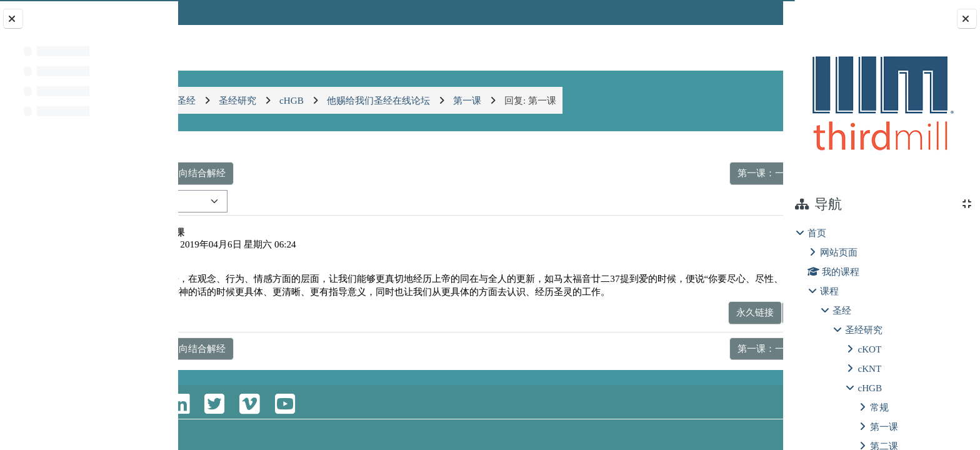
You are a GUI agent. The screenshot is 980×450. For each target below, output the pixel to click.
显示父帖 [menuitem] (694, 325)
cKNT (869, 368)
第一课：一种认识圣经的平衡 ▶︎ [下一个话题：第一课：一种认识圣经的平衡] (690, 173)
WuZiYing (256, 244)
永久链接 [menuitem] (641, 325)
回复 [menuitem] (739, 325)
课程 (829, 291)
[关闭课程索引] (13, 19)
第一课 (884, 427)
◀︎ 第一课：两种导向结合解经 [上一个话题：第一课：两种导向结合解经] (267, 173)
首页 (817, 233)
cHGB (870, 388)
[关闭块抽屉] (967, 19)
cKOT (869, 349)
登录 (750, 12)
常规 (879, 407)
